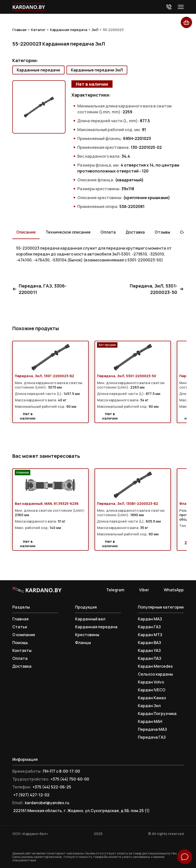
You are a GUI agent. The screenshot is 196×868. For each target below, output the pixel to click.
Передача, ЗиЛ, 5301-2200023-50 (157, 289)
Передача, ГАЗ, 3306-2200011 (39, 289)
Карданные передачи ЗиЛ (97, 70)
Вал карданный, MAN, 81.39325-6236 (47, 504)
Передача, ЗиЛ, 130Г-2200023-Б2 (44, 376)
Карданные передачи (38, 70)
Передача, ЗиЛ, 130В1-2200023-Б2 (128, 504)
